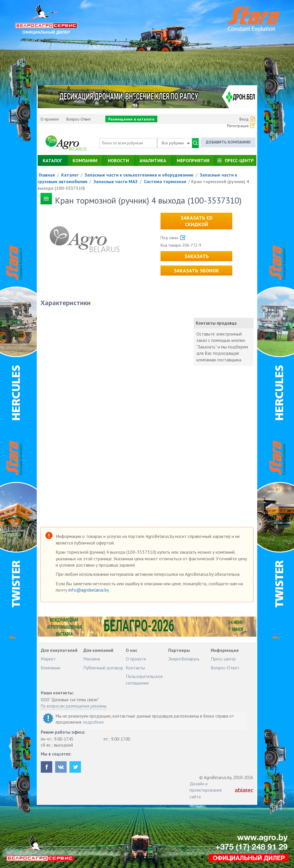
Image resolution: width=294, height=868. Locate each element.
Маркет (48, 659)
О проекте (50, 119)
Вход (244, 119)
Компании (85, 160)
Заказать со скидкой (197, 221)
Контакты (135, 668)
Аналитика (153, 160)
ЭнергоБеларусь (184, 659)
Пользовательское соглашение (144, 679)
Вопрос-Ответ (79, 119)
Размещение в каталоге (131, 119)
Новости (118, 160)
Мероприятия (193, 160)
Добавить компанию (228, 142)
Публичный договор (103, 668)
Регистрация (238, 126)
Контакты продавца (216, 323)
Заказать (197, 256)
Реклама (92, 659)
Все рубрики (176, 143)
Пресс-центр (239, 160)
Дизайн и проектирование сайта (206, 790)
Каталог (52, 160)
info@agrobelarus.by (89, 590)
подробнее (93, 722)
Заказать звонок (196, 271)
